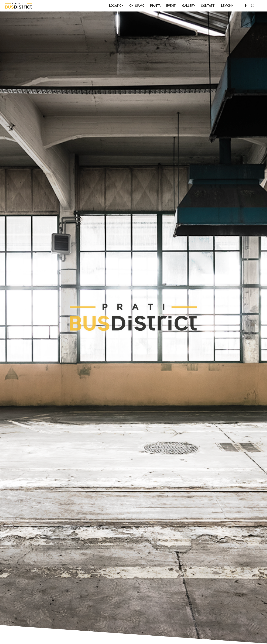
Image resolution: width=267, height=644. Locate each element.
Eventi (171, 6)
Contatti (208, 6)
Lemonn (227, 6)
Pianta (155, 6)
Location (116, 6)
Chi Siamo (137, 6)
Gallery (189, 6)
